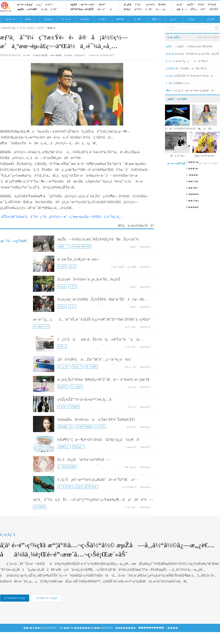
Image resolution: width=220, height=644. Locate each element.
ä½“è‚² (120, 19)
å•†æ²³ (201, 5)
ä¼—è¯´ (102, 9)
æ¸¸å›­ (73, 266)
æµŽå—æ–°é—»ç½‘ (83, 5)
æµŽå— (30, 19)
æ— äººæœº (76, 387)
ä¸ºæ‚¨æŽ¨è (175, 37)
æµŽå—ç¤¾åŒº (27, 9)
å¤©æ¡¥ (212, 5)
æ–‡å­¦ (44, 9)
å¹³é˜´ (203, 9)
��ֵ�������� (151, 628)
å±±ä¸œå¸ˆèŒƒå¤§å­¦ (81, 246)
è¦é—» (66, 19)
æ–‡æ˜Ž (62, 266)
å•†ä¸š (127, 9)
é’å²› (73, 287)
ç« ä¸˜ (180, 5)
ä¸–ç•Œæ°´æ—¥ (41, 327)
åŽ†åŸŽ (214, 9)
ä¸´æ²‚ (73, 307)
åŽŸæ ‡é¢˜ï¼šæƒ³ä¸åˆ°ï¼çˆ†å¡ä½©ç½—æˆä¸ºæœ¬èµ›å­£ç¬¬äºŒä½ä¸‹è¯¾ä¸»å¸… (62, 217)
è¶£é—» (156, 19)
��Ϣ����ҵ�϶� (36, 636)
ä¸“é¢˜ (54, 9)
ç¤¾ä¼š (85, 19)
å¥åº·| (169, 83)
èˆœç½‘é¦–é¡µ (8, 28)
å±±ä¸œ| (170, 54)
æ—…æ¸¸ (161, 9)
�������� (125, 628)
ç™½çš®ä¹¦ (40, 507)
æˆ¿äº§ (127, 5)
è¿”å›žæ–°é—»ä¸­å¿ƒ (47, 598)
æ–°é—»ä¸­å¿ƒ (25, 5)
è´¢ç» (139, 5)
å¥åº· (149, 9)
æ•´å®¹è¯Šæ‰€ (84, 427)
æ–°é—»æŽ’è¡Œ (176, 163)
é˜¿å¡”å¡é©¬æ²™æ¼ (86, 487)
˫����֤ (172, 628)
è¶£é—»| (170, 91)
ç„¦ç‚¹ (39, 5)
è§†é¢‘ (102, 5)
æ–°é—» (11, 19)
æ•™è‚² (138, 9)
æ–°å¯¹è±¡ (100, 427)
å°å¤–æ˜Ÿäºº (65, 487)
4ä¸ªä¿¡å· (78, 447)
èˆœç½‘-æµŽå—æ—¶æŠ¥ (48, 55)
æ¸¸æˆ (175, 19)
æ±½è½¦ (151, 5)
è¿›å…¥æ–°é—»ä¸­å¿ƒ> (209, 37)
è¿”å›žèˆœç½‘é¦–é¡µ (15, 598)
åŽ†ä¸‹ (194, 9)
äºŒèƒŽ (75, 407)
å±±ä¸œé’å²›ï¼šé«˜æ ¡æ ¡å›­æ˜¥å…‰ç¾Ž (89, 279)
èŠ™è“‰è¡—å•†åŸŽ (82, 9)
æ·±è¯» (49, 5)
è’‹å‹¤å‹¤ (63, 407)
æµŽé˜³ (191, 5)
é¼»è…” (77, 367)
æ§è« (182, 9)
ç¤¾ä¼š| (170, 68)
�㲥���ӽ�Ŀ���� (66, 636)
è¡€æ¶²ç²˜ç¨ (64, 447)
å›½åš (62, 347)
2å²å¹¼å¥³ (91, 367)
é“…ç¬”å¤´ (64, 367)
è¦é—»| (170, 61)
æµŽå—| (171, 46)
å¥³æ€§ (162, 5)
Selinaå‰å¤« (66, 427)
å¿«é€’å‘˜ (63, 387)
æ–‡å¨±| (170, 76)
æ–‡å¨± (103, 19)
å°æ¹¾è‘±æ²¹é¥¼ (67, 467)
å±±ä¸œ (48, 19)
